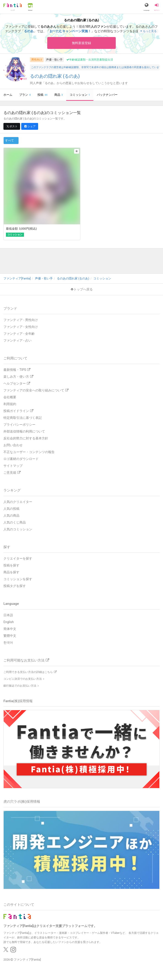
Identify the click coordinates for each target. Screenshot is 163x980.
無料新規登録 (81, 43)
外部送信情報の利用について (24, 431)
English (9, 622)
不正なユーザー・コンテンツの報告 (29, 452)
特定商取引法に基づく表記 (23, 418)
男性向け (37, 60)
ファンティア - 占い (17, 340)
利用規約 (10, 404)
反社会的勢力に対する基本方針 (26, 438)
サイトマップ (13, 466)
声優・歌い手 (54, 60)
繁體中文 (10, 636)
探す (7, 547)
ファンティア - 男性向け (21, 320)
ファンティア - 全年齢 (19, 334)
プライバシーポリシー (19, 425)
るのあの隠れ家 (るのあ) (55, 76)
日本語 (8, 615)
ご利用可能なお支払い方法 (26, 660)
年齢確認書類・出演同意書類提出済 (90, 60)
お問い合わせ (13, 445)
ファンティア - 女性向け (21, 327)
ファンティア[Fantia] (27, 960)
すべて (9, 140)
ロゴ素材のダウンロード (21, 459)
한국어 (8, 643)
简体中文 (10, 629)
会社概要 (10, 397)
